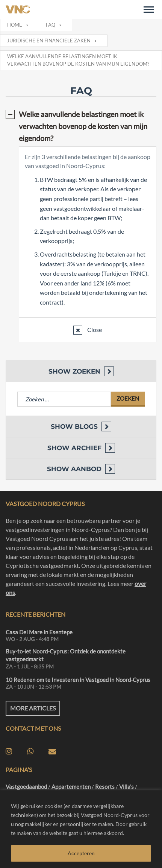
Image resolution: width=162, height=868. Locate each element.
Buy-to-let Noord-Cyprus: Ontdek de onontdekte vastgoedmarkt (66, 655)
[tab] (81, 126)
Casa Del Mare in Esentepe (39, 632)
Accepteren (81, 853)
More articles (33, 708)
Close (94, 330)
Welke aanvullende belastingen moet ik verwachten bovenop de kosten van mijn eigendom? (83, 126)
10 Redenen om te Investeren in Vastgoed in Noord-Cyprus (78, 680)
